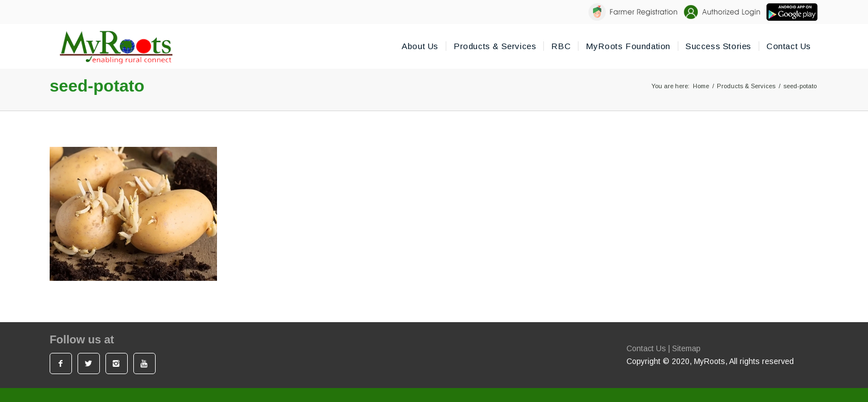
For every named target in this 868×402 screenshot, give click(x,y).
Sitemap (686, 348)
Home (701, 86)
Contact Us (646, 348)
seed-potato (97, 86)
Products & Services (746, 86)
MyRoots (710, 361)
